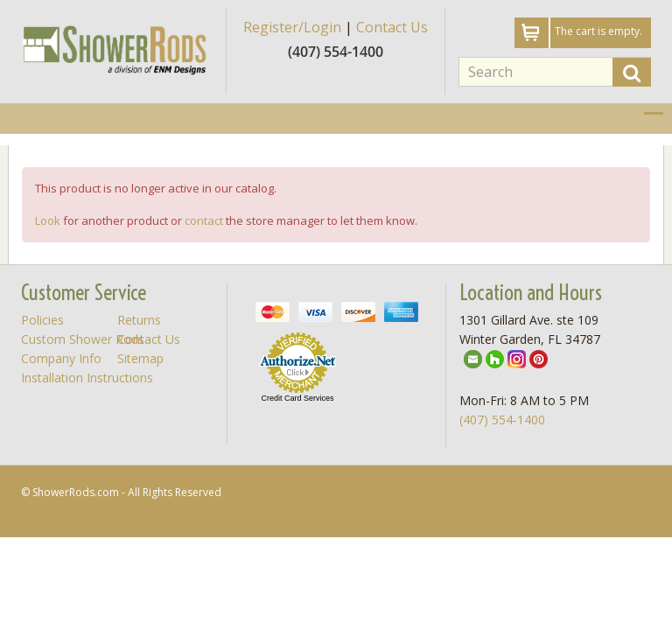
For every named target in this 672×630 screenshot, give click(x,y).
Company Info (61, 358)
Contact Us (392, 27)
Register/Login (292, 27)
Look (48, 220)
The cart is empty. (598, 31)
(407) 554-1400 (502, 420)
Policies (42, 320)
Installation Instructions (87, 378)
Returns (139, 320)
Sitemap (140, 358)
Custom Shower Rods (83, 339)
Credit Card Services (297, 398)
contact (204, 220)
